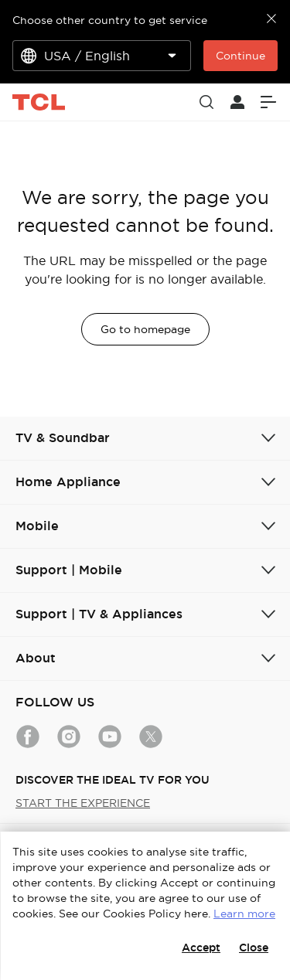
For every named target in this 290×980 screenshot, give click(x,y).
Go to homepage (145, 329)
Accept (201, 948)
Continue (241, 56)
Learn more (244, 914)
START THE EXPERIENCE (83, 803)
